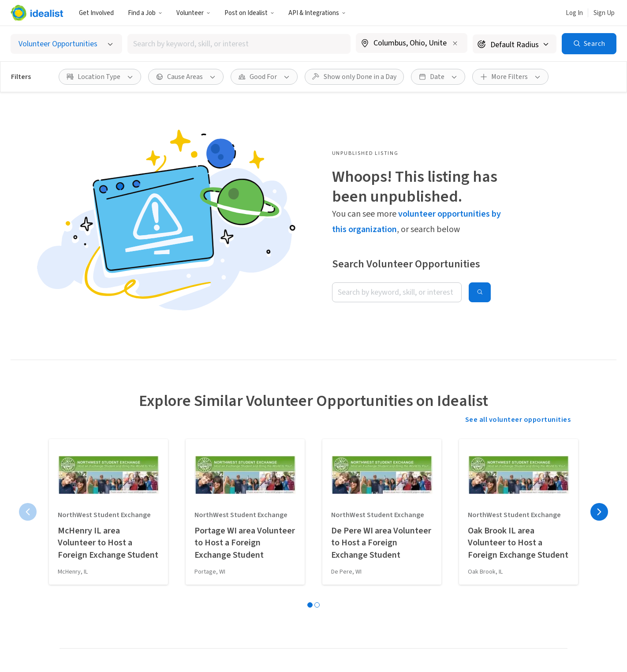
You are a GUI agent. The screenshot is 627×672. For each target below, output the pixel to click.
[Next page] (599, 512)
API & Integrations (317, 13)
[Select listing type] (66, 44)
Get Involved (96, 13)
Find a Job (145, 13)
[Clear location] (455, 43)
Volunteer (193, 13)
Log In (574, 13)
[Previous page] (28, 512)
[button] (145, 13)
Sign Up (604, 13)
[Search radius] (515, 44)
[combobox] (239, 44)
